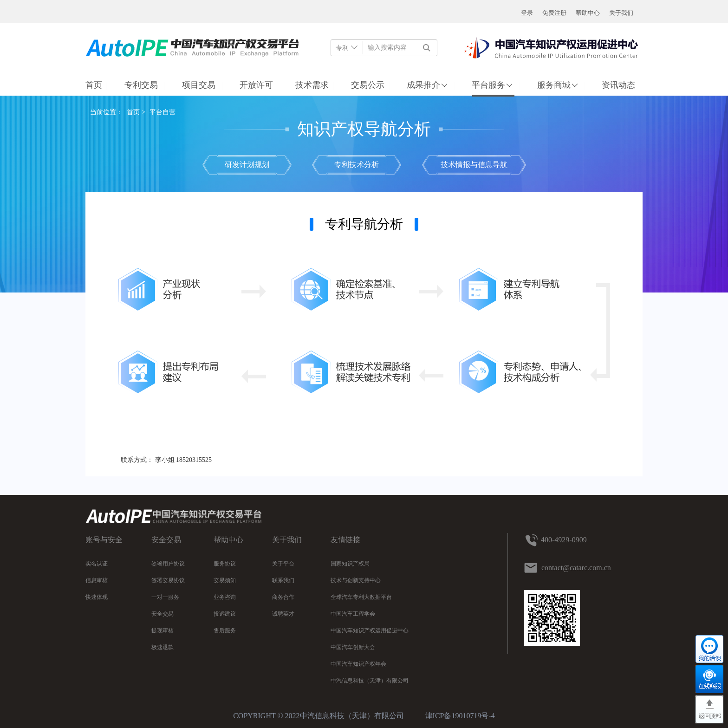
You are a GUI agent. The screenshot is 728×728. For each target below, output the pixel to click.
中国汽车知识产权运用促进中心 (370, 630)
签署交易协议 (168, 580)
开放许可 (256, 85)
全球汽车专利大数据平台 (361, 597)
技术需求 (312, 85)
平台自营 (162, 112)
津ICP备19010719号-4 (460, 716)
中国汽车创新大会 (353, 647)
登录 (527, 13)
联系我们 (283, 580)
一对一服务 (165, 597)
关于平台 (283, 564)
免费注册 (554, 13)
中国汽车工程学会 (353, 614)
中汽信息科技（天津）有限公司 (370, 681)
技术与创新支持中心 (356, 580)
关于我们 (621, 13)
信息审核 (97, 580)
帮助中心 (588, 13)
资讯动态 (618, 85)
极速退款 (162, 647)
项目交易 (200, 85)
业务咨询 (225, 597)
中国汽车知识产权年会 (358, 664)
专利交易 (142, 85)
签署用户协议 (168, 564)
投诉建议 (225, 614)
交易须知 (225, 580)
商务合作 (283, 597)
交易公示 (368, 85)
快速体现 (97, 597)
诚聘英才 (283, 614)
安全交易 (162, 614)
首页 (94, 85)
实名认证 (97, 564)
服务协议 (225, 564)
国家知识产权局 (350, 564)
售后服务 (225, 630)
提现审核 (162, 630)
